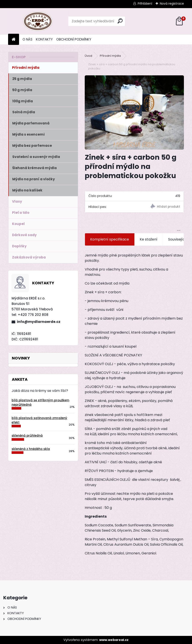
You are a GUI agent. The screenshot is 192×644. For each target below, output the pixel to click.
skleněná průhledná (27, 436)
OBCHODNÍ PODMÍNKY (74, 39)
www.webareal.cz (114, 640)
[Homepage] (14, 40)
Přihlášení (145, 4)
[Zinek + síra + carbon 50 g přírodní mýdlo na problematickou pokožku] (134, 112)
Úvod (88, 56)
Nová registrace (172, 4)
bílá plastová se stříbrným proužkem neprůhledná (40, 402)
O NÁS (27, 39)
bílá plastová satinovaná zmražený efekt (39, 420)
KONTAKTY (44, 39)
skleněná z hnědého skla (31, 449)
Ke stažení (149, 239)
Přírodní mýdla (110, 56)
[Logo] (38, 21)
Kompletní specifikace (110, 239)
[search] (120, 21)
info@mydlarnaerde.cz (39, 322)
